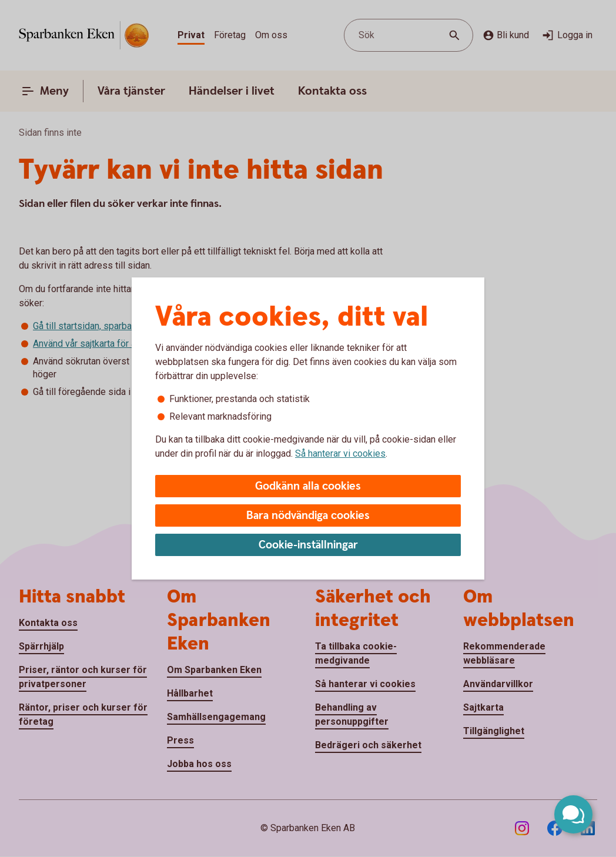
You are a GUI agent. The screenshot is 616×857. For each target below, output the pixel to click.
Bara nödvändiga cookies (308, 516)
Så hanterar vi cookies (340, 453)
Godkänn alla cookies (308, 486)
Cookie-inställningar (308, 545)
